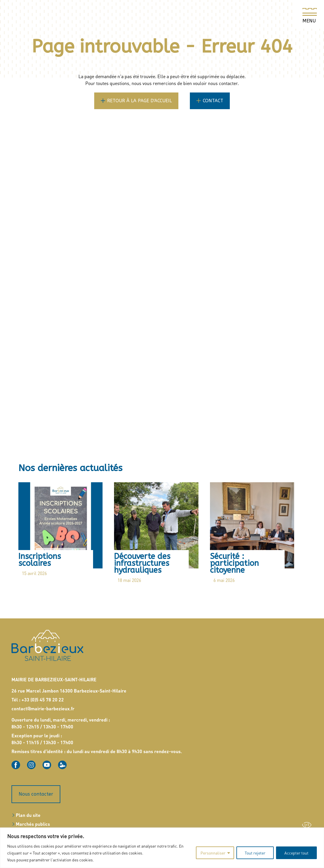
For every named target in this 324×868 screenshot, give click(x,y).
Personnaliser (213, 853)
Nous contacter (36, 792)
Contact (213, 101)
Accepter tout (296, 853)
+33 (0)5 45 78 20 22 (43, 698)
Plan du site (28, 813)
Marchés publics (33, 822)
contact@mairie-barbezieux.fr (43, 706)
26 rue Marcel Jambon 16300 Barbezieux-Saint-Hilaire (69, 689)
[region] (162, 848)
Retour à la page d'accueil (139, 101)
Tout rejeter (255, 853)
